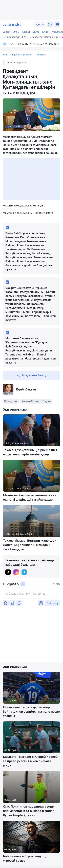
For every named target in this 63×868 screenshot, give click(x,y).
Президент (41, 55)
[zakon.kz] (12, 24)
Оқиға (36, 32)
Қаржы (26, 32)
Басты (6, 55)
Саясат (7, 32)
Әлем (16, 32)
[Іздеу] (50, 24)
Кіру (58, 584)
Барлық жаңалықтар (22, 55)
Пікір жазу (52, 603)
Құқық (46, 32)
